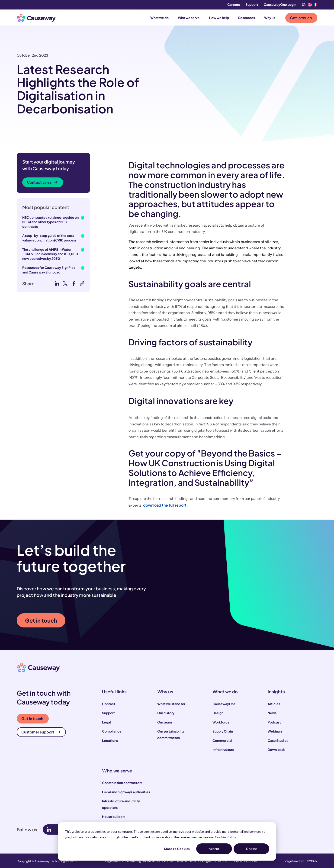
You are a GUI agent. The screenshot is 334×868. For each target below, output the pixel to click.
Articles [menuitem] (274, 704)
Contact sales (42, 182)
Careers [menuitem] (234, 4)
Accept (214, 849)
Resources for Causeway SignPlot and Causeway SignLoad (49, 270)
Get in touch (301, 18)
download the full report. (165, 505)
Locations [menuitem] (110, 740)
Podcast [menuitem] (274, 722)
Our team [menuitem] (165, 722)
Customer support (41, 732)
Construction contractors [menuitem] (122, 783)
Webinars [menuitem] (275, 731)
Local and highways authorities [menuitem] (126, 792)
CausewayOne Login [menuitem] (280, 4)
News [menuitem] (272, 713)
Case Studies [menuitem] (278, 740)
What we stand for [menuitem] (171, 704)
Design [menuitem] (218, 713)
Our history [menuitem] (166, 713)
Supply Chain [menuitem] (223, 731)
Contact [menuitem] (109, 704)
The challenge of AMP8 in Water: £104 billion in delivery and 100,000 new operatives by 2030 (50, 254)
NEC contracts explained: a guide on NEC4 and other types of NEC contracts (50, 222)
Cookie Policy (225, 837)
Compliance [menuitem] (112, 731)
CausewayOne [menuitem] (224, 704)
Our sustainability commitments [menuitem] (171, 734)
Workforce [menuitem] (221, 722)
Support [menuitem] (252, 4)
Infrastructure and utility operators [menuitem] (121, 804)
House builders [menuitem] (114, 817)
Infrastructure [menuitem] (223, 749)
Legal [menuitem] (106, 722)
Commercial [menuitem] (222, 740)
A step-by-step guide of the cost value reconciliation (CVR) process (49, 238)
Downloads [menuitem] (276, 749)
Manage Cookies (177, 849)
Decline (252, 849)
